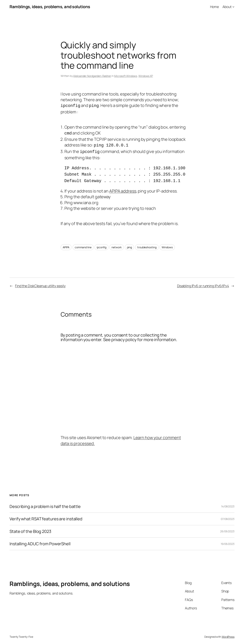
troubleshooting (147, 243)
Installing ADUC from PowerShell (40, 540)
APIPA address (123, 187)
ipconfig (101, 243)
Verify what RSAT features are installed (46, 515)
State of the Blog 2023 (30, 527)
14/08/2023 (228, 502)
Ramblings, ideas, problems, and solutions (50, 7)
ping (130, 243)
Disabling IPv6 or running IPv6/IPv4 (203, 282)
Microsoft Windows (126, 76)
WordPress (228, 633)
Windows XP (146, 76)
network (116, 243)
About (227, 7)
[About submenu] (233, 7)
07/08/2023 (228, 515)
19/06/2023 (228, 540)
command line (83, 243)
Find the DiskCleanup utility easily (40, 282)
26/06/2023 (227, 527)
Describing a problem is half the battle (45, 502)
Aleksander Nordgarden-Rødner (92, 76)
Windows (167, 243)
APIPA (66, 243)
